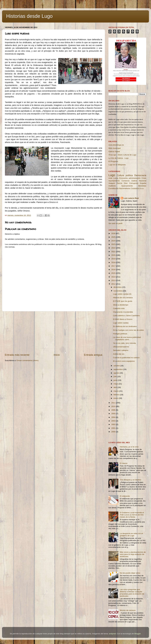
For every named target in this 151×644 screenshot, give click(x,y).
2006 (114, 410)
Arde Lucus (113, 178)
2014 (114, 277)
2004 (114, 417)
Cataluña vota (119, 308)
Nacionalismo (125, 188)
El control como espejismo (124, 361)
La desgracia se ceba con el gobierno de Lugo (131, 535)
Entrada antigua (93, 355)
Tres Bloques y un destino (130, 480)
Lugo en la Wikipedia (117, 165)
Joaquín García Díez (118, 183)
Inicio (57, 355)
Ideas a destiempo (121, 305)
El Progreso (113, 161)
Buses (142, 188)
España (143, 183)
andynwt (112, 634)
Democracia (140, 175)
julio (115, 377)
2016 (114, 270)
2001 (114, 428)
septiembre (118, 369)
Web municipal (114, 148)
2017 (114, 266)
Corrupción (134, 183)
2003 (114, 421)
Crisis (144, 178)
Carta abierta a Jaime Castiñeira (126, 316)
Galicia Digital (114, 151)
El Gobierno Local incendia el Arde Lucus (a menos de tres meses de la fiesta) (132, 515)
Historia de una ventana (123, 298)
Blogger (138, 634)
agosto (117, 373)
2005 (114, 414)
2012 (114, 284)
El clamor (124, 463)
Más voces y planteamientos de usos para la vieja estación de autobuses (133, 554)
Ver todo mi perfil (115, 223)
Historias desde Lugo (29, 16)
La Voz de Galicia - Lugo (119, 158)
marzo (116, 391)
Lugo (112, 175)
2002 (114, 424)
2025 (114, 237)
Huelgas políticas (120, 334)
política (129, 175)
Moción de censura (128, 610)
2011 (114, 403)
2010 (114, 406)
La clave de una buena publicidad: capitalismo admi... (127, 338)
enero (116, 398)
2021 (114, 252)
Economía (123, 178)
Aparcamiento (127, 186)
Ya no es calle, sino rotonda (125, 343)
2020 (114, 255)
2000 (114, 432)
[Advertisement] (54, 332)
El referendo (125, 496)
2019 (114, 259)
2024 (114, 241)
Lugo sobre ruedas (121, 323)
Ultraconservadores (121, 347)
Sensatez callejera (121, 350)
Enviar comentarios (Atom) (28, 360)
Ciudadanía (135, 188)
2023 (114, 244)
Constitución (114, 188)
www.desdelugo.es (116, 145)
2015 (114, 273)
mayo (116, 384)
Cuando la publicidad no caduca (126, 358)
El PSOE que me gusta (123, 301)
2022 (114, 248)
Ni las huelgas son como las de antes (128, 330)
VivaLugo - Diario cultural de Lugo (122, 155)
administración (135, 178)
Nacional (143, 181)
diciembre (118, 287)
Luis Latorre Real (131, 198)
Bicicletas (142, 186)
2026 (114, 233)
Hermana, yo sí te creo (129, 447)
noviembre (118, 291)
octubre (117, 366)
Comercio (126, 181)
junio (116, 380)
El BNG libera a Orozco (123, 319)
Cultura (120, 175)
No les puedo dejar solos (130, 573)
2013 (114, 280)
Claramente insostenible (123, 312)
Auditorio (112, 186)
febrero (117, 395)
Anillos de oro (119, 354)
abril (116, 387)
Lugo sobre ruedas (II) (122, 294)
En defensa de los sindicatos (125, 326)
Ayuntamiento (114, 181)
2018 (114, 262)
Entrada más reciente (17, 355)
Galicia (134, 181)
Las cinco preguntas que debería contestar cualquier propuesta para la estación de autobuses (132, 593)
